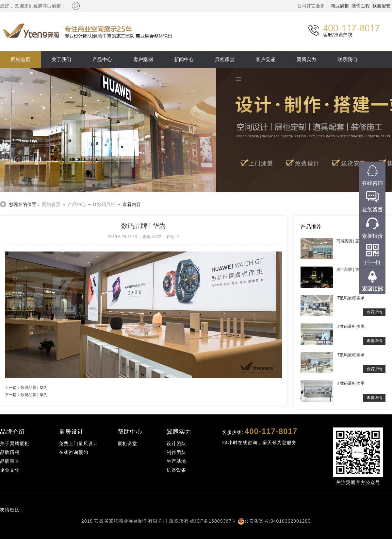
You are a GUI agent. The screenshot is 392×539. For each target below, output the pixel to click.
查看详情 (374, 312)
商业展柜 (340, 6)
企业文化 (10, 470)
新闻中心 (184, 59)
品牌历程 (10, 452)
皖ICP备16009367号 (213, 521)
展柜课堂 (225, 59)
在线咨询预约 (73, 452)
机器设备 (176, 470)
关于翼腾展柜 (15, 443)
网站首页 (21, 59)
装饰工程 (361, 6)
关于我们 (61, 59)
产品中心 (102, 59)
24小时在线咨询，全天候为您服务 (259, 443)
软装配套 (382, 6)
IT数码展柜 (104, 204)
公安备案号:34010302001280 (278, 521)
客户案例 (143, 59)
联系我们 (347, 59)
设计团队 (176, 443)
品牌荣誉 (10, 461)
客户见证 (266, 59)
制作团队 (176, 452)
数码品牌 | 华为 (34, 388)
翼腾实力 (306, 59)
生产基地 (176, 461)
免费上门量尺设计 (78, 443)
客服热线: (260, 431)
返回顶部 (372, 289)
